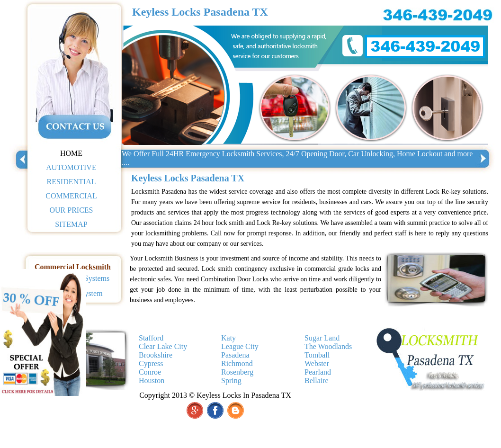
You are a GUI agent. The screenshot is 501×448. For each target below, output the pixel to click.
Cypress (151, 363)
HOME (71, 153)
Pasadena (235, 355)
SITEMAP (71, 224)
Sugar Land (322, 338)
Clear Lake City (163, 346)
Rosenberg (237, 372)
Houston (152, 381)
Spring (231, 381)
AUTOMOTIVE (71, 167)
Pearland (318, 372)
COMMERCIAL (71, 196)
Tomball (317, 355)
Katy (228, 338)
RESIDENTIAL (72, 182)
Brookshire (156, 355)
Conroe (150, 372)
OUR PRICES (71, 210)
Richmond (237, 363)
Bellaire (317, 381)
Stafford (151, 338)
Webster (317, 363)
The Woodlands (328, 346)
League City (240, 346)
